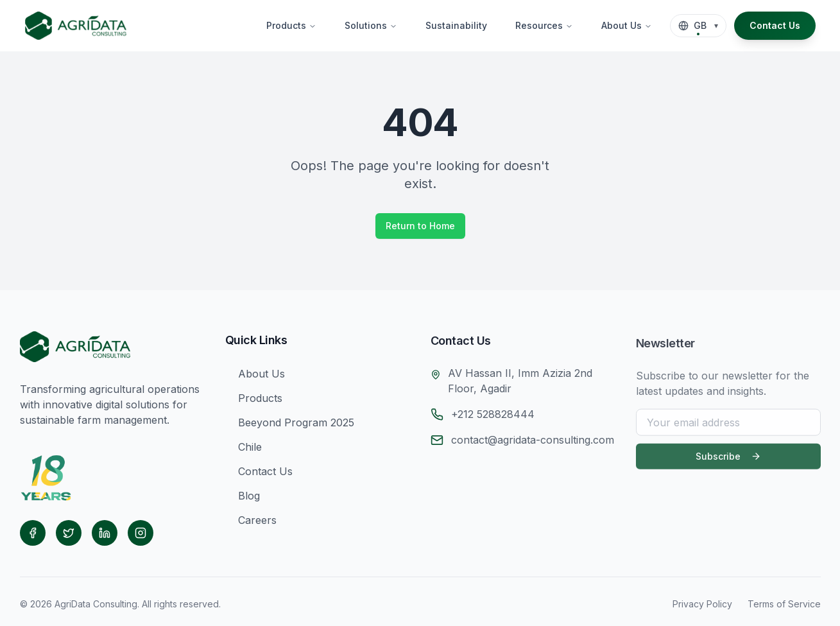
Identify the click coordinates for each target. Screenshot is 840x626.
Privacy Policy (702, 604)
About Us (627, 25)
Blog (243, 498)
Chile (244, 449)
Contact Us (775, 25)
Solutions (371, 25)
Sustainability (456, 25)
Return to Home (420, 226)
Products (291, 25)
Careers (251, 523)
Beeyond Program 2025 (290, 425)
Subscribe (728, 461)
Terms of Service (784, 604)
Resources (544, 25)
